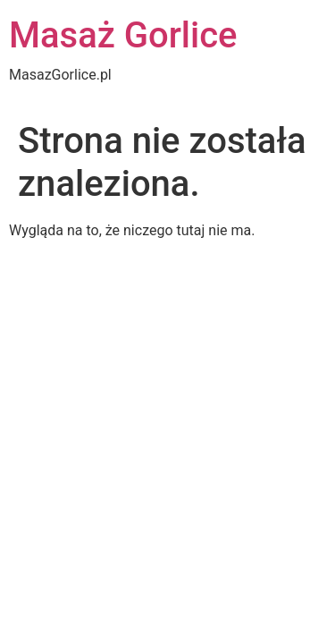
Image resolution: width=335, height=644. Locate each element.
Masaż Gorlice (123, 35)
